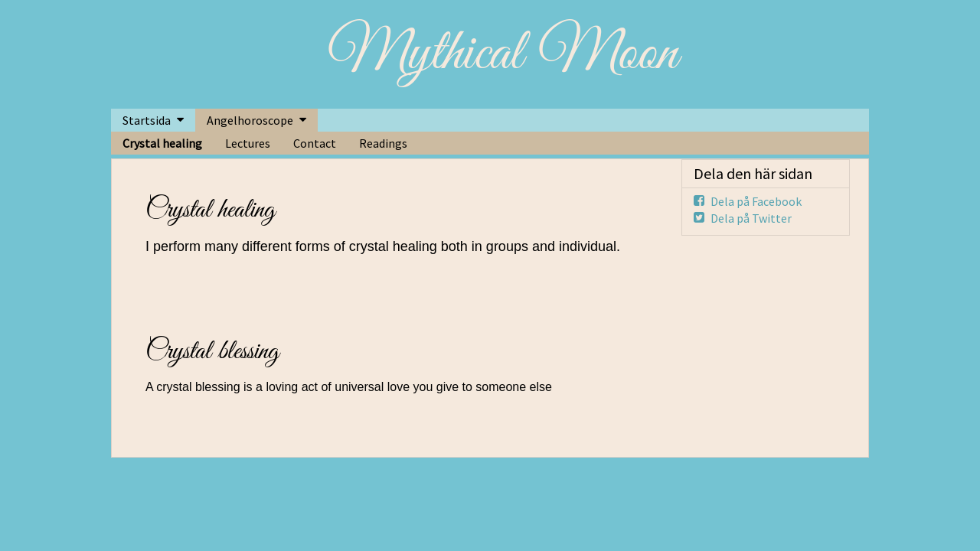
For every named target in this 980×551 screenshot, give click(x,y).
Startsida (147, 120)
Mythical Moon (503, 54)
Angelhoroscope (250, 120)
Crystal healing (162, 143)
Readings (383, 143)
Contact (315, 143)
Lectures (248, 143)
